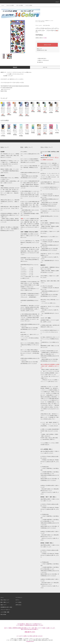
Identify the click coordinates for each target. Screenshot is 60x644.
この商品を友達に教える (41, 58)
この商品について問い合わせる (42, 60)
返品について (39, 49)
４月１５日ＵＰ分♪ (42, 22)
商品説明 (15, 67)
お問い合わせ (18, 605)
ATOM (5, 614)
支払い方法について (5, 600)
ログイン (17, 600)
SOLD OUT (47, 45)
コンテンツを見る (28, 5)
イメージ (45, 67)
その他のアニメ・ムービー (49, 21)
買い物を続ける (39, 62)
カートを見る (18, 602)
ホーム (3, 5)
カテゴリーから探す (9, 5)
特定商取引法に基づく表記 (42, 50)
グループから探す (19, 5)
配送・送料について (5, 602)
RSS (2, 614)
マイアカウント (19, 597)
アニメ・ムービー (41, 21)
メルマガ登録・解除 (5, 612)
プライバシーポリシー (5, 610)
